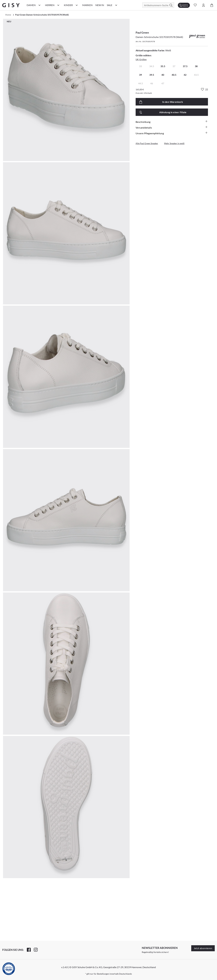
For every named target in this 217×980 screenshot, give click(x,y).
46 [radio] (152, 83)
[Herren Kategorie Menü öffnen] (58, 5)
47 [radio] (163, 83)
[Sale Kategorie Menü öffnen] (116, 5)
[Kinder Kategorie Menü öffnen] (77, 5)
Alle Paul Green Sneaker (147, 143)
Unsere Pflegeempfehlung (172, 133)
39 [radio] (140, 75)
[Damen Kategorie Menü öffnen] (39, 5)
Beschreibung (172, 122)
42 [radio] (185, 75)
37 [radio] (174, 66)
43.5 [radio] (196, 75)
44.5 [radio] (141, 83)
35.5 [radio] (163, 66)
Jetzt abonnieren (203, 948)
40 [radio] (163, 75)
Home (8, 15)
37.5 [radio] (185, 66)
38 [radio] (196, 66)
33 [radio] (140, 66)
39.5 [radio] (152, 75)
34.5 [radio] (152, 66)
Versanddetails (172, 127)
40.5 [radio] (174, 75)
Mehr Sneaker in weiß (174, 143)
